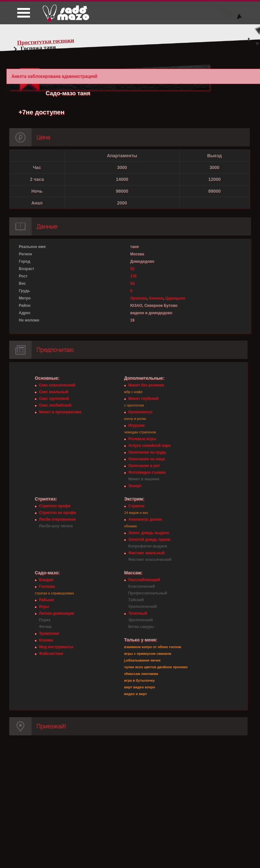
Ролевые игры (142, 439)
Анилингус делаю (145, 519)
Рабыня (46, 600)
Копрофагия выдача (148, 546)
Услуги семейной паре (149, 446)
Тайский (136, 600)
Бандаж (46, 580)
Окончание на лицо (147, 459)
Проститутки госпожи (46, 42)
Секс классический (57, 385)
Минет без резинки (146, 385)
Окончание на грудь (147, 452)
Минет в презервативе (60, 412)
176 (133, 276)
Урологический (142, 607)
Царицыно (175, 298)
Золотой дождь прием (149, 539)
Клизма (46, 640)
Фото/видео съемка (147, 472)
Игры (44, 607)
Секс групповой (54, 399)
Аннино (156, 298)
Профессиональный (148, 593)
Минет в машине (144, 479)
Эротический (141, 620)
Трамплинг (49, 633)
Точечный (138, 613)
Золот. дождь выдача (149, 533)
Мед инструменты (56, 647)
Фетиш (45, 627)
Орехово (138, 298)
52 (132, 269)
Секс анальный (54, 392)
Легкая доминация (56, 613)
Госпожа (47, 586)
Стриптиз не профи (57, 513)
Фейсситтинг (51, 654)
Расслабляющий (144, 580)
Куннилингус (140, 412)
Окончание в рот (144, 466)
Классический (141, 586)
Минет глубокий (143, 399)
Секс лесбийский (55, 405)
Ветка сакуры (141, 627)
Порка (45, 620)
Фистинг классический (150, 560)
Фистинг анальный (146, 553)
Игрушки (136, 425)
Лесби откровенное (57, 519)
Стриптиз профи (55, 506)
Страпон (136, 506)
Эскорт (135, 486)
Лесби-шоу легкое (56, 526)
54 (132, 283)
